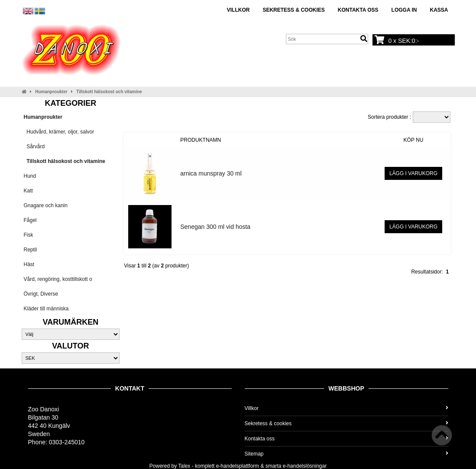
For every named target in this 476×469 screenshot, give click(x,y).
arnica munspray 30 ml (211, 173)
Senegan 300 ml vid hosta (215, 227)
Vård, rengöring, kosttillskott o (58, 279)
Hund (30, 176)
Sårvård (34, 147)
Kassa (439, 10)
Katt (28, 191)
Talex (184, 466)
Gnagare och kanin (46, 205)
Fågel (30, 220)
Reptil (31, 250)
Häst (29, 264)
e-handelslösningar (305, 466)
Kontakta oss (358, 10)
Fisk (29, 235)
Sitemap (346, 454)
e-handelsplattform (238, 466)
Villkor (238, 10)
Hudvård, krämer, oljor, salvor (59, 132)
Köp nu (414, 140)
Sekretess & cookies (293, 10)
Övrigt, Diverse (41, 294)
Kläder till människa (46, 309)
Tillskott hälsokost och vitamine (109, 92)
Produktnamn (201, 140)
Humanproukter (51, 92)
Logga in (404, 10)
